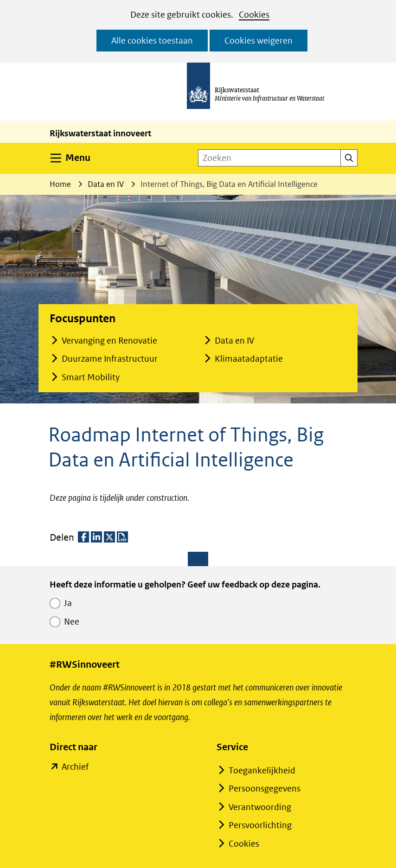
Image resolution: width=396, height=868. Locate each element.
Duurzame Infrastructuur (110, 359)
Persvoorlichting (260, 825)
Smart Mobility (91, 377)
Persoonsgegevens (265, 788)
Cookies (254, 15)
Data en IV (234, 341)
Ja (68, 603)
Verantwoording (260, 807)
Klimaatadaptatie (249, 359)
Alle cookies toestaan (152, 41)
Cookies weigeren (259, 41)
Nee (72, 622)
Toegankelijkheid (262, 770)
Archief (75, 767)
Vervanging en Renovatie (109, 341)
